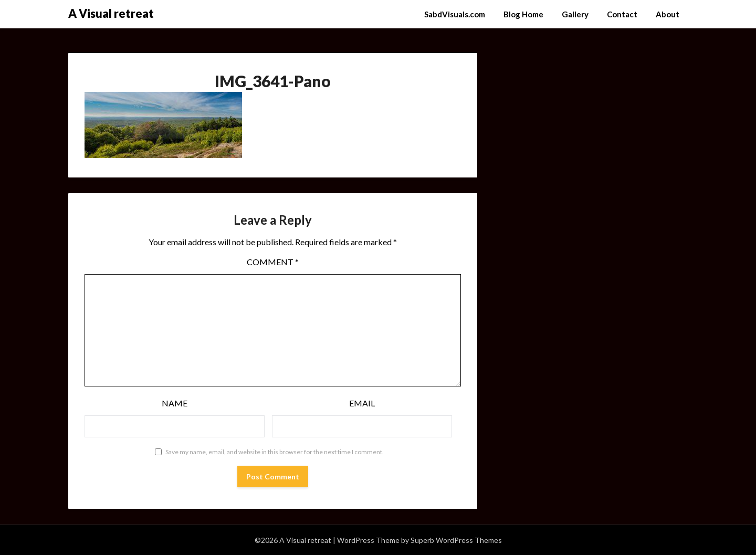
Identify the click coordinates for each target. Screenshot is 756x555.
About (668, 14)
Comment (273, 262)
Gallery (575, 14)
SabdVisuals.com (455, 14)
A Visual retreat (111, 13)
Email (362, 403)
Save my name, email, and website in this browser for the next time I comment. (275, 452)
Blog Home (523, 14)
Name (175, 403)
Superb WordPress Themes (456, 540)
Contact (622, 14)
